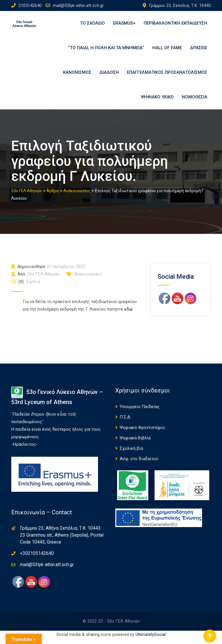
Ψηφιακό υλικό (157, 102)
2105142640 (30, 5)
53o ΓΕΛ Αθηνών (43, 280)
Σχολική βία (131, 454)
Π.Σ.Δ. (125, 423)
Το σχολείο (92, 24)
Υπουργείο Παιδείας (140, 412)
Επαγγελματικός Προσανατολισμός (167, 76)
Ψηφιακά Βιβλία (135, 444)
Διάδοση (109, 76)
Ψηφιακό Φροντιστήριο (142, 433)
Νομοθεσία (195, 102)
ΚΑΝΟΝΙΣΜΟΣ (77, 76)
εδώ (128, 315)
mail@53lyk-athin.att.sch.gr (78, 5)
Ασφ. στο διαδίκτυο (139, 465)
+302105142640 (37, 559)
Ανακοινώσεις (88, 280)
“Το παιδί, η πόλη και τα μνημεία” (106, 50)
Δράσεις (199, 50)
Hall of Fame (167, 50)
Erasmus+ (124, 24)
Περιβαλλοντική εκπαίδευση (175, 24)
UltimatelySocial (151, 640)
